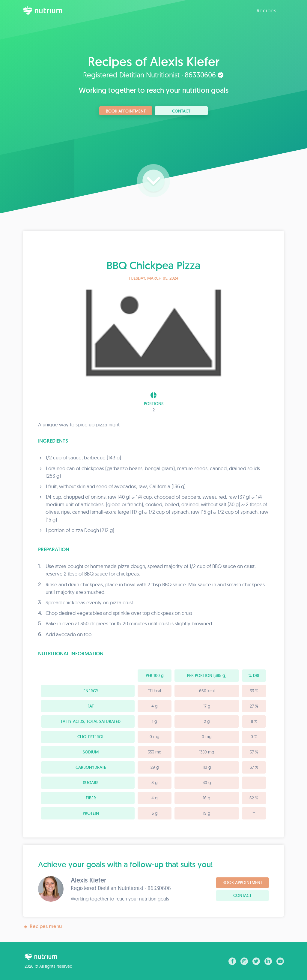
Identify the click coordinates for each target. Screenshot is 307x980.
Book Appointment (126, 111)
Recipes (267, 10)
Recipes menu (42, 926)
